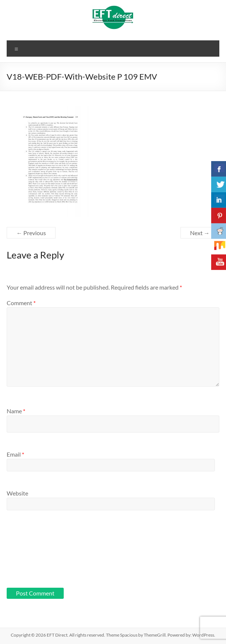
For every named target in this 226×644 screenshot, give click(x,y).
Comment (21, 303)
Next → (200, 233)
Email (15, 454)
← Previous (31, 233)
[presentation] (37, 554)
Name (16, 411)
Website (17, 493)
